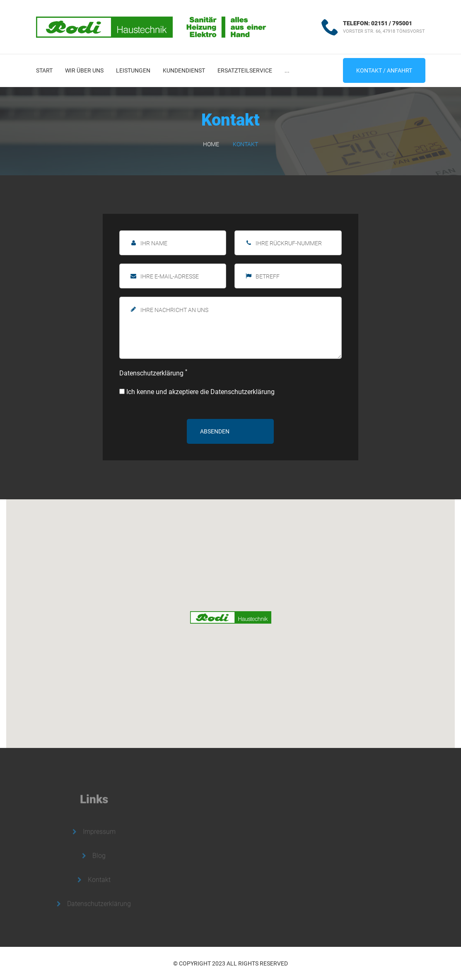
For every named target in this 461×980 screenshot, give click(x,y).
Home (211, 144)
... (287, 70)
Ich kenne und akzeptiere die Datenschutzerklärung (197, 392)
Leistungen (133, 70)
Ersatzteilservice (245, 70)
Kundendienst (184, 70)
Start (44, 70)
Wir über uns (84, 70)
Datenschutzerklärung (153, 373)
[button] (231, 617)
